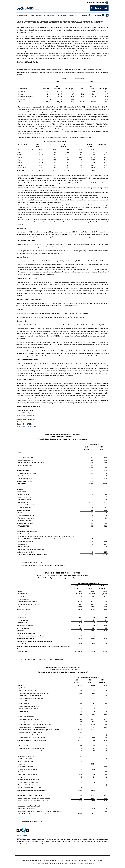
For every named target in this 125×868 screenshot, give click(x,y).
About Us (73, 15)
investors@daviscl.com (28, 415)
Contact (62, 15)
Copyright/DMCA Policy (79, 860)
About (24, 860)
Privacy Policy (92, 860)
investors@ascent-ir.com (28, 426)
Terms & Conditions (64, 860)
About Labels (50, 15)
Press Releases (36, 15)
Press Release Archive (34, 860)
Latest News (22, 15)
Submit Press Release (49, 860)
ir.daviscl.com (69, 376)
